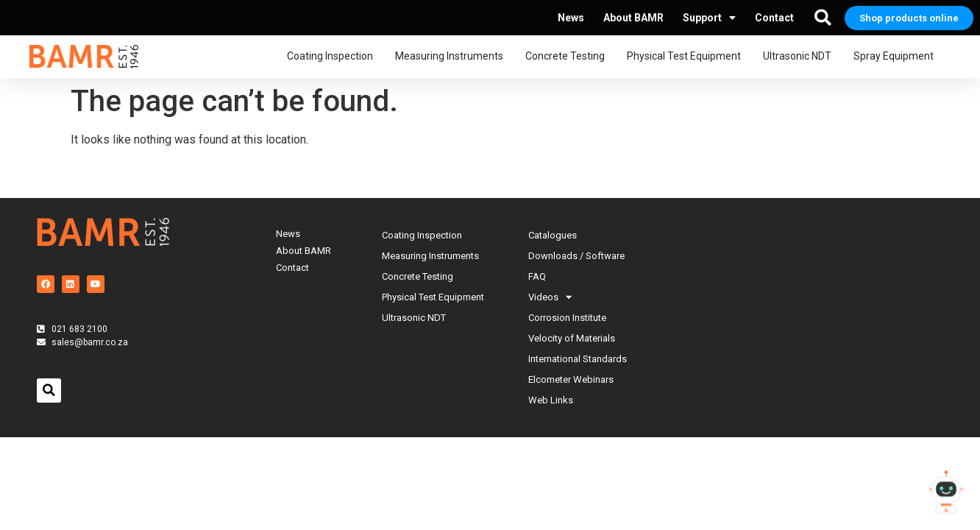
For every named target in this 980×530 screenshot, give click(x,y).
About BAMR (633, 18)
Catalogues (553, 235)
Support (709, 18)
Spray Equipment (897, 57)
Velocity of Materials (572, 338)
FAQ (537, 276)
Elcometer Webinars (571, 379)
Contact (774, 18)
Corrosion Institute (567, 318)
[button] (823, 18)
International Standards (578, 359)
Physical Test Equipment (688, 57)
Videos (550, 297)
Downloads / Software (576, 256)
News (571, 18)
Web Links (551, 400)
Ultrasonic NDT (801, 57)
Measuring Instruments (453, 57)
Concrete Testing (569, 57)
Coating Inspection (334, 57)
